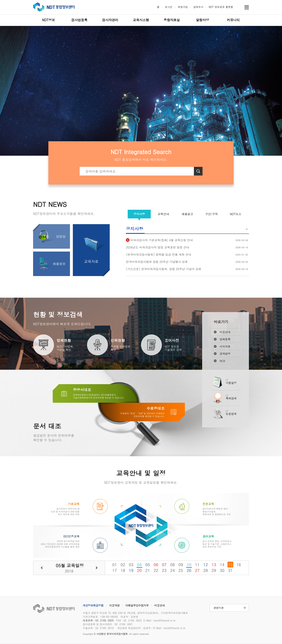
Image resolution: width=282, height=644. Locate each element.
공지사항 (139, 214)
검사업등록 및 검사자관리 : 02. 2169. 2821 (108, 624)
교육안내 (163, 214)
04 (139, 564)
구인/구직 (212, 214)
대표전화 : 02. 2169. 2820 (98, 620)
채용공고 (187, 214)
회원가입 (183, 7)
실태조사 (198, 7)
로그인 (169, 7)
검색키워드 (80, 167)
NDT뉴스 (236, 214)
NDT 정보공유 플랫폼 (221, 7)
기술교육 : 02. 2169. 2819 (98, 628)
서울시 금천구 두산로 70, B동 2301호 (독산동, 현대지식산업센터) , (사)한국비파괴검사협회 (135, 613)
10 (189, 564)
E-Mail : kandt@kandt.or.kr (160, 620)
